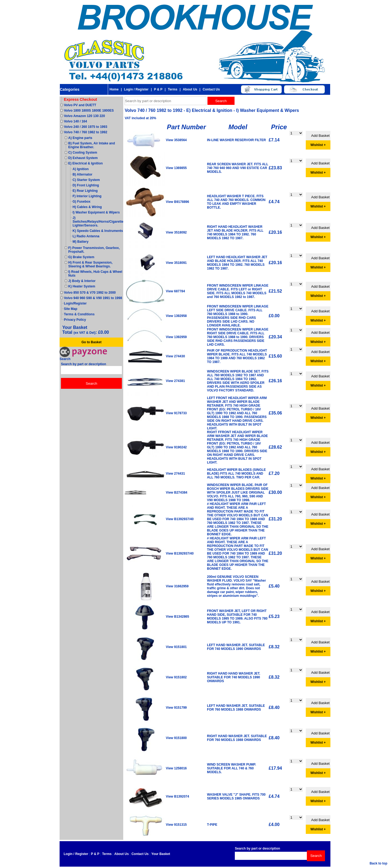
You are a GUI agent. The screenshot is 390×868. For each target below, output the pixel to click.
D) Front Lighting (86, 185)
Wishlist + (318, 145)
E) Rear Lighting (85, 191)
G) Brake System (81, 257)
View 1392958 (176, 316)
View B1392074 (177, 796)
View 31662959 (177, 586)
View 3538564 (176, 140)
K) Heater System (82, 286)
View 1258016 (176, 768)
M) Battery (81, 242)
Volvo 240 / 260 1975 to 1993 (86, 127)
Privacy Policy (75, 320)
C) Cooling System (83, 153)
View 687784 (175, 291)
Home (114, 89)
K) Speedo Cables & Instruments (98, 231)
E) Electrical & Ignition (85, 163)
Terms (173, 89)
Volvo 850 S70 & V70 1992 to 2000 (90, 293)
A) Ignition (81, 169)
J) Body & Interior (82, 281)
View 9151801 (176, 647)
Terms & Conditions (79, 314)
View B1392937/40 (180, 519)
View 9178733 (176, 413)
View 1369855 (176, 168)
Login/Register (75, 303)
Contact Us (211, 89)
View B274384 (176, 493)
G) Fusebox (82, 202)
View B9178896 (177, 202)
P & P (158, 89)
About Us (190, 89)
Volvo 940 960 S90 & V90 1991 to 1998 (93, 298)
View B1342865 (177, 617)
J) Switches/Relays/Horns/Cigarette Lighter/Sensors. (98, 222)
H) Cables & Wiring (87, 207)
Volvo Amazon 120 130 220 (84, 116)
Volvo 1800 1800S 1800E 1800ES (89, 111)
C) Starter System (86, 180)
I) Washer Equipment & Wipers (96, 212)
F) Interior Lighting (87, 196)
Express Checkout (80, 99)
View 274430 (175, 356)
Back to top (378, 863)
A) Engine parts (80, 138)
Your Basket (161, 854)
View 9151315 (176, 825)
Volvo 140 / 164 (75, 121)
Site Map (71, 309)
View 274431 (175, 474)
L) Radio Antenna (86, 236)
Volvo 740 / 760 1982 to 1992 (86, 132)
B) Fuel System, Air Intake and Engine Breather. (92, 145)
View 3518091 (176, 263)
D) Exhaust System (83, 158)
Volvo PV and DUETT (80, 105)
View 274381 (175, 381)
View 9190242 (176, 447)
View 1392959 (176, 337)
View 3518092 (176, 232)
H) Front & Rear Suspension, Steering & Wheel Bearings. (90, 264)
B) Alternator (82, 174)
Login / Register (136, 89)
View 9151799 (176, 708)
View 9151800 (176, 738)
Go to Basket (92, 342)
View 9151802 (176, 677)
